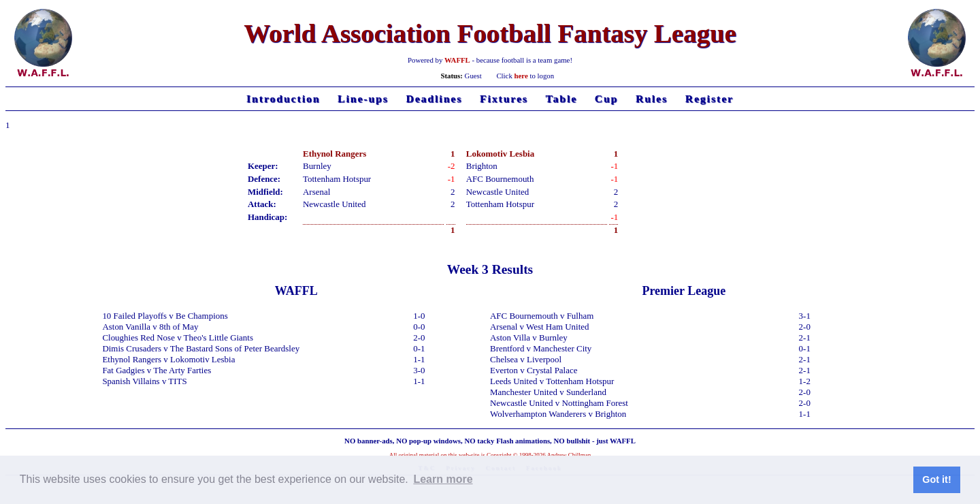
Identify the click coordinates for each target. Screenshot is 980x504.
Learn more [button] (443, 479)
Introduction (283, 98)
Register (709, 98)
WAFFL (457, 60)
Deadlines (434, 98)
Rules (652, 98)
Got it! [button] (936, 479)
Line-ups (363, 98)
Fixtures (504, 98)
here (521, 76)
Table (562, 98)
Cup (607, 98)
